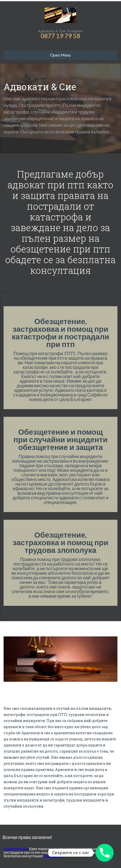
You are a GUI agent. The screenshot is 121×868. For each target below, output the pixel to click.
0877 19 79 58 (60, 36)
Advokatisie (53, 856)
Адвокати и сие (16, 849)
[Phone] (105, 853)
